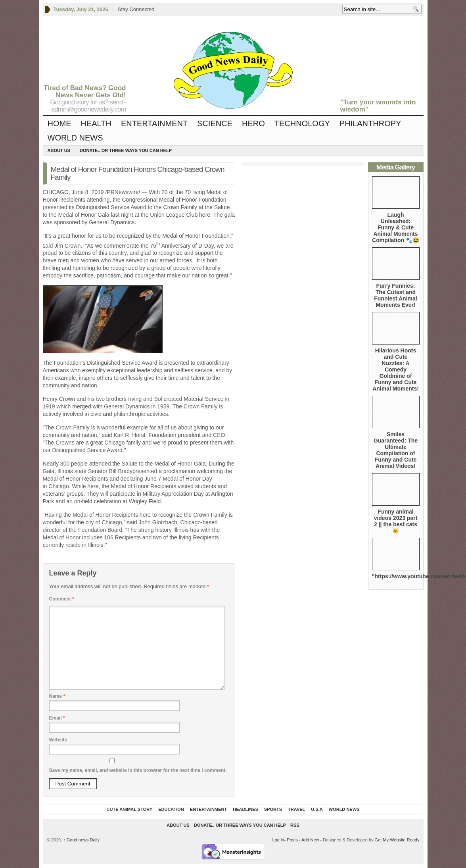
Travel (296, 809)
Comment (62, 599)
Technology (302, 123)
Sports (273, 809)
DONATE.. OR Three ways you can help (126, 150)
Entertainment (154, 123)
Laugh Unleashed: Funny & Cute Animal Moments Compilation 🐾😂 (396, 227)
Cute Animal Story (130, 809)
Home (59, 123)
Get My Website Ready (397, 840)
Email (57, 718)
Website (58, 740)
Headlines (245, 809)
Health (96, 123)
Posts (292, 840)
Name (57, 696)
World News (75, 138)
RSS (295, 825)
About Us (59, 150)
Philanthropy (370, 123)
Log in (278, 840)
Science (215, 123)
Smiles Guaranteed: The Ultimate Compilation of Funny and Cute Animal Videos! (396, 450)
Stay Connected (136, 9)
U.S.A (317, 809)
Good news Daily (81, 840)
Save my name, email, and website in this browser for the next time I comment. (138, 770)
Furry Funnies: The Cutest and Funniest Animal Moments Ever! (395, 295)
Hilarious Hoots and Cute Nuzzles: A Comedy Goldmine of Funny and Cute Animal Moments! (396, 370)
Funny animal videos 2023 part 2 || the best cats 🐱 (396, 521)
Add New (310, 840)
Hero (253, 123)
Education (171, 809)
